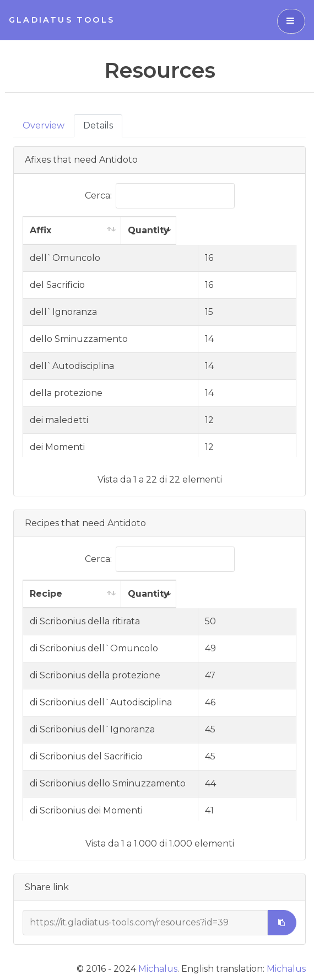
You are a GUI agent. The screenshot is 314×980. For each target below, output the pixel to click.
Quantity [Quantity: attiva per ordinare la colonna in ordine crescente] (249, 230)
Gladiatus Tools (62, 20)
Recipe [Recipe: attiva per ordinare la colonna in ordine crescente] (46, 594)
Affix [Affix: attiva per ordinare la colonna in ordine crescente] (40, 230)
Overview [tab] (44, 125)
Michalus (158, 969)
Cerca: (160, 196)
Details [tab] (98, 125)
